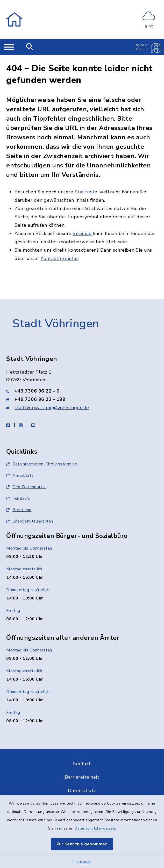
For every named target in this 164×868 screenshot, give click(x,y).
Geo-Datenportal (26, 479)
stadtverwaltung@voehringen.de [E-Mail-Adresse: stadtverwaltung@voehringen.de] (52, 400)
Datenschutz (82, 783)
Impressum (82, 862)
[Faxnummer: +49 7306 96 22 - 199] (82, 391)
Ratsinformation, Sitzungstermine (42, 456)
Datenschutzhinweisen (95, 828)
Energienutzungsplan (30, 513)
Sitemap (82, 226)
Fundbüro (18, 491)
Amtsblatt (20, 468)
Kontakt (82, 756)
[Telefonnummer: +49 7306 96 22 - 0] (82, 383)
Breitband (19, 502)
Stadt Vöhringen (56, 316)
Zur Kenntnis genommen (82, 844)
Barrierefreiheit (82, 769)
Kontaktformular (59, 251)
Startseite (86, 184)
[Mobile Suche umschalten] (30, 47)
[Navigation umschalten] (9, 47)
